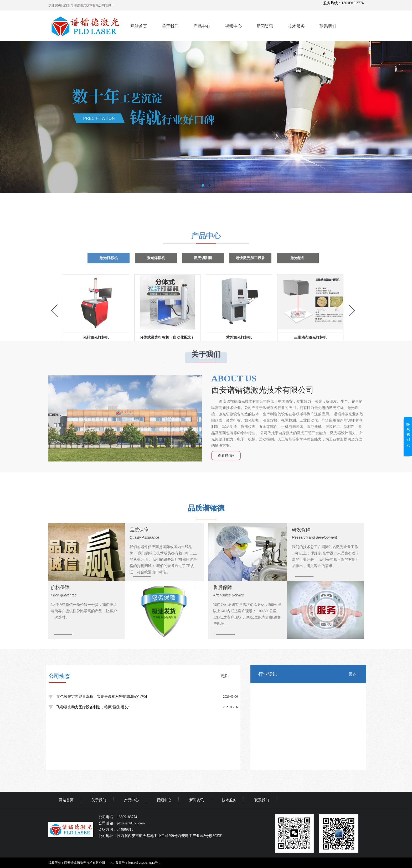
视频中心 (233, 26)
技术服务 (296, 26)
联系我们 (328, 26)
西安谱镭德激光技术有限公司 (262, 341)
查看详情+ (226, 406)
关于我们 (170, 26)
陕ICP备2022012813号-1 (144, 863)
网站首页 (139, 26)
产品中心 (202, 26)
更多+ (28, 676)
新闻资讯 (265, 26)
